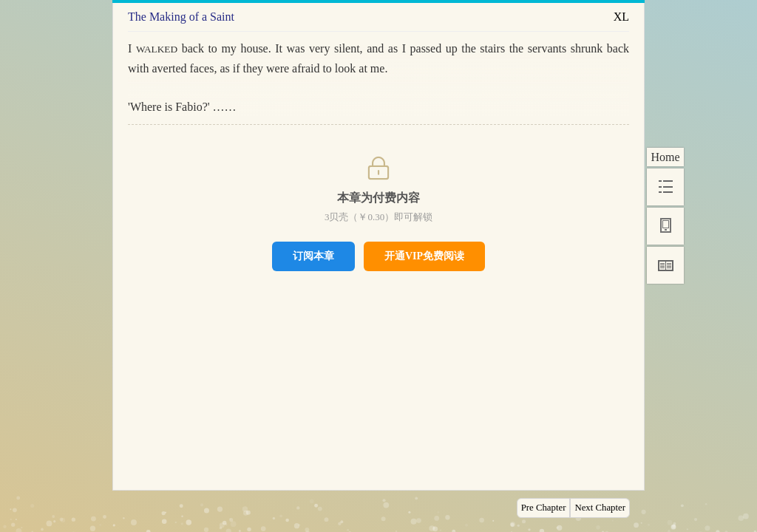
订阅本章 (313, 256)
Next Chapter (600, 508)
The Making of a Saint (181, 17)
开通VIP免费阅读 (424, 256)
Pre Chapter (544, 508)
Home (665, 157)
